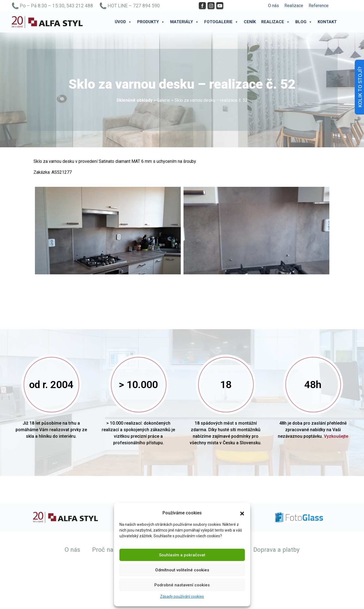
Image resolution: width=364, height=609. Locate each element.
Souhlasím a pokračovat (182, 555)
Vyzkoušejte (336, 436)
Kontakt (327, 22)
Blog (304, 22)
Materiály (184, 22)
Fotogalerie (221, 22)
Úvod (123, 22)
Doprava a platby (276, 550)
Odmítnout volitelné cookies (182, 570)
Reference (319, 6)
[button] (242, 513)
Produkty (151, 22)
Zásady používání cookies (182, 596)
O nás (273, 6)
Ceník (250, 22)
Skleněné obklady (134, 100)
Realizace (294, 6)
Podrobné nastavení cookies (182, 585)
